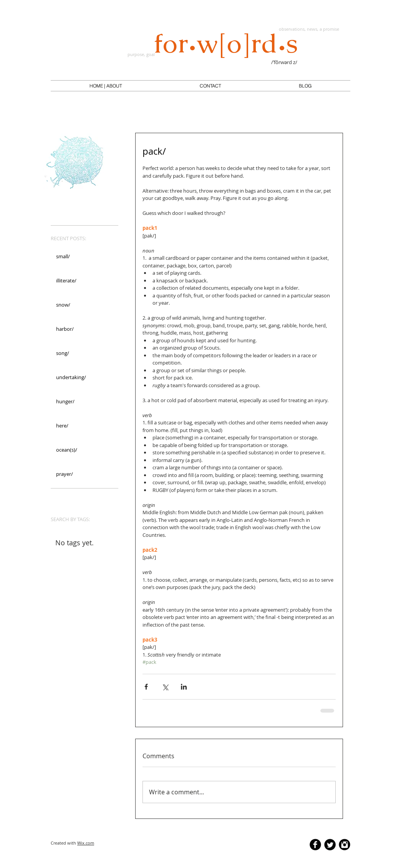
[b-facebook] (315, 845)
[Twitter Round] (330, 845)
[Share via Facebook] (146, 687)
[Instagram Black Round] (345, 845)
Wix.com (86, 843)
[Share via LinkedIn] (184, 687)
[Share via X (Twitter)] (165, 687)
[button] (106, 86)
